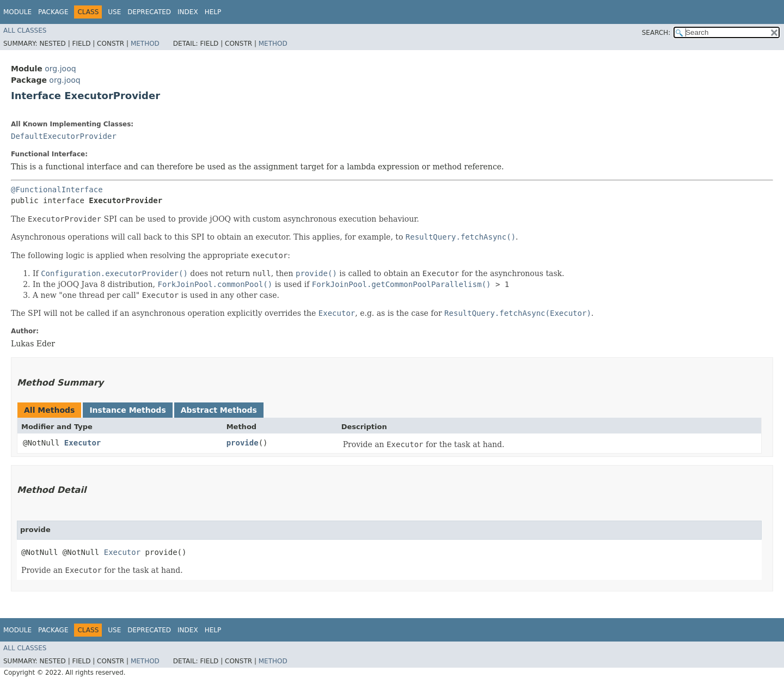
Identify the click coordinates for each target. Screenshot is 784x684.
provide (243, 443)
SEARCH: (656, 33)
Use (114, 12)
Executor (82, 443)
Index (188, 12)
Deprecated (149, 12)
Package (53, 12)
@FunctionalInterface (57, 190)
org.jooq (60, 69)
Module (17, 12)
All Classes (25, 30)
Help (213, 12)
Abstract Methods (219, 410)
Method (145, 44)
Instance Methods (127, 410)
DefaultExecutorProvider (64, 136)
